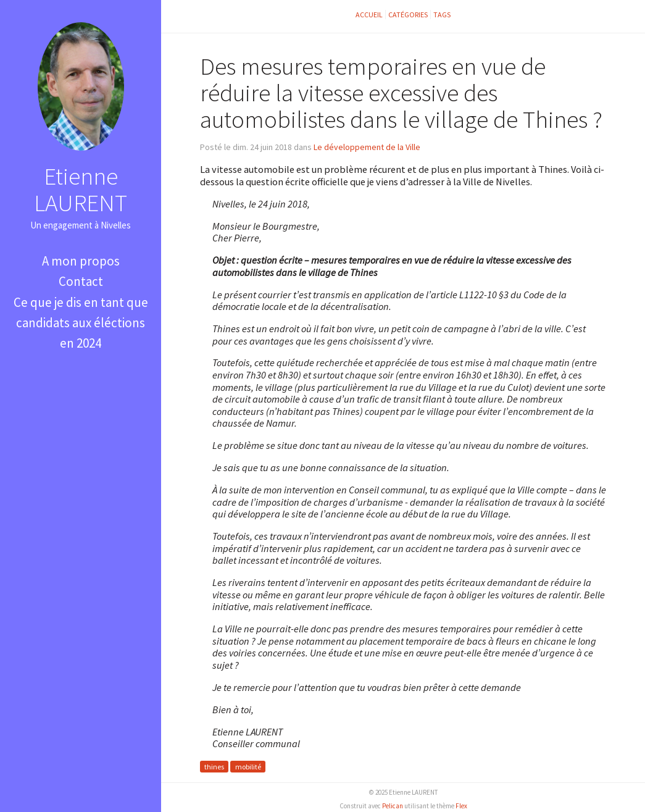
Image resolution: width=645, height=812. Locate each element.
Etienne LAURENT (81, 189)
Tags (442, 15)
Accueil (369, 15)
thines (214, 767)
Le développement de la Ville (367, 147)
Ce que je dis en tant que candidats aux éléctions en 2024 (81, 323)
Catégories (408, 15)
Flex (461, 806)
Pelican (393, 806)
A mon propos (81, 261)
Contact (81, 281)
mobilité (248, 767)
